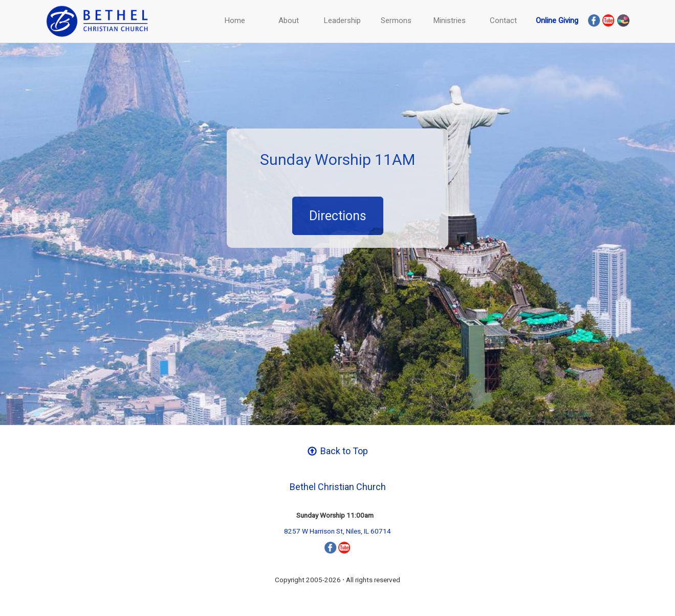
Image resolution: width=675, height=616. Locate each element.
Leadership (342, 20)
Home (235, 20)
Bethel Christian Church (338, 487)
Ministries (450, 20)
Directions (338, 216)
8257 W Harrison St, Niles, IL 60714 (337, 531)
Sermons (396, 20)
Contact (503, 20)
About (289, 20)
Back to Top (338, 451)
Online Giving (557, 20)
